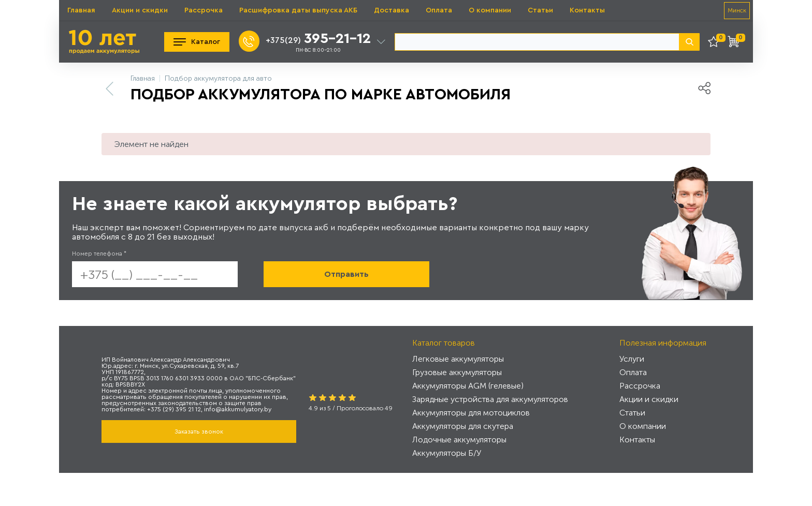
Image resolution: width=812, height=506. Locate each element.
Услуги (632, 359)
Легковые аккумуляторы (458, 359)
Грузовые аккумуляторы (457, 372)
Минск (737, 10)
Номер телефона (99, 254)
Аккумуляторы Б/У (447, 453)
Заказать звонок (199, 431)
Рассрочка (204, 10)
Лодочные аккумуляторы (459, 440)
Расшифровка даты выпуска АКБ (298, 10)
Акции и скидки (140, 10)
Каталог (197, 42)
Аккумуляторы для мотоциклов (471, 413)
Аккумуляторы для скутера (463, 426)
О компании (490, 10)
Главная (81, 10)
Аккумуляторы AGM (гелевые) (468, 386)
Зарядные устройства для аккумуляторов (490, 399)
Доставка (392, 10)
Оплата (439, 10)
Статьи (540, 10)
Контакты (587, 10)
